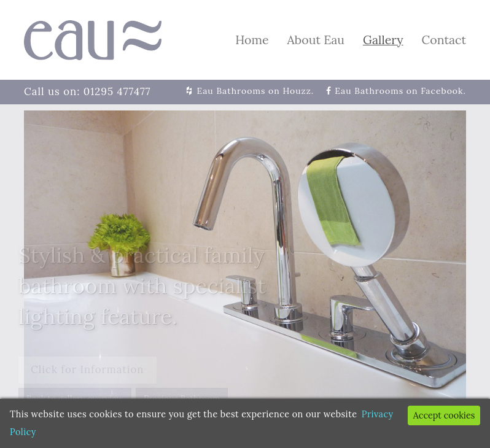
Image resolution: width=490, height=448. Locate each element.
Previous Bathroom (182, 398)
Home (252, 40)
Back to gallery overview (75, 398)
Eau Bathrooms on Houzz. (256, 91)
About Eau (316, 40)
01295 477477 (117, 91)
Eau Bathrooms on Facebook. (400, 91)
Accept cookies (444, 415)
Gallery (383, 40)
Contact (444, 40)
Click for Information (87, 369)
